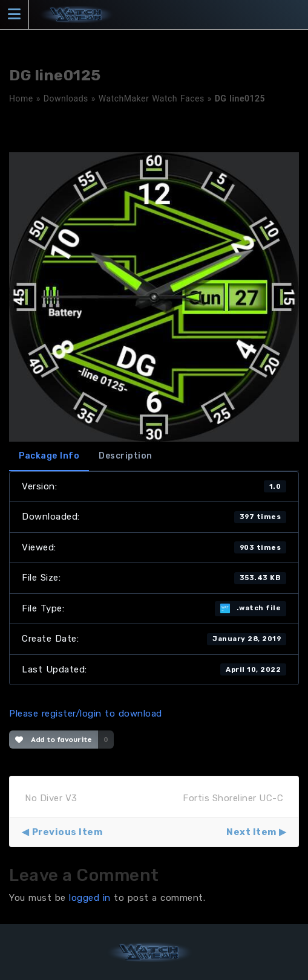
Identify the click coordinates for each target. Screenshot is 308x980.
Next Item (251, 832)
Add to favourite (54, 740)
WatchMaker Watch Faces (152, 98)
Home (21, 98)
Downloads (66, 98)
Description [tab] (126, 456)
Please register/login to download (86, 714)
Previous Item (67, 832)
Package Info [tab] (49, 456)
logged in (90, 898)
